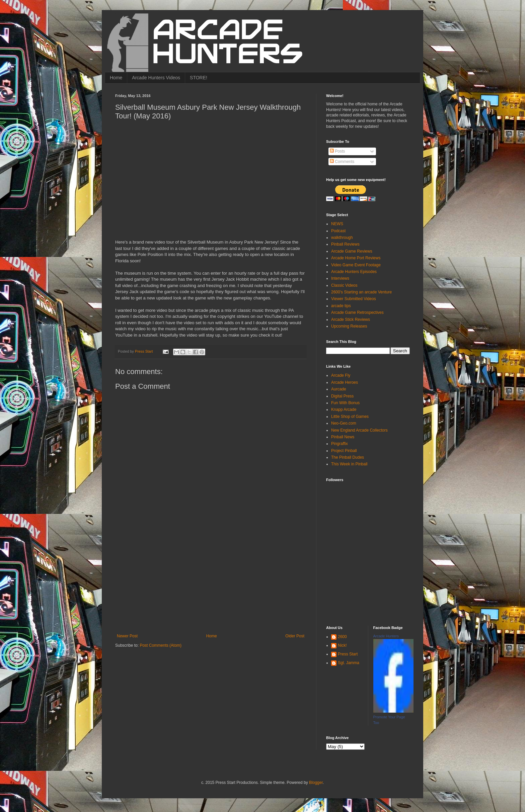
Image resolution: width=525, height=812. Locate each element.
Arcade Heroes (345, 382)
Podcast (338, 231)
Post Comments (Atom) (161, 645)
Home (116, 78)
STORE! (199, 78)
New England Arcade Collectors (359, 430)
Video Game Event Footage (356, 265)
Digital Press (342, 396)
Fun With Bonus (345, 403)
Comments (342, 162)
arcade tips (341, 306)
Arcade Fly (341, 375)
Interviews (340, 278)
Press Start (348, 654)
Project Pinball (344, 451)
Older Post (295, 636)
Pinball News (343, 437)
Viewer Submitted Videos (354, 299)
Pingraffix (340, 444)
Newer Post (127, 636)
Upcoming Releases (349, 326)
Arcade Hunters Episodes (354, 272)
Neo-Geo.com (344, 423)
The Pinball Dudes (348, 457)
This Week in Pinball (349, 464)
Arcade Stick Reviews (351, 320)
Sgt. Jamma (349, 663)
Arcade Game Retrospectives (357, 312)
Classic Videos (344, 285)
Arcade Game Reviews (352, 251)
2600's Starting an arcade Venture (361, 292)
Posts (337, 151)
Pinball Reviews (345, 244)
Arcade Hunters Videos (156, 78)
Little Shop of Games (350, 417)
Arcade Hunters (386, 636)
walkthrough (342, 238)
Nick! (342, 645)
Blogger (316, 783)
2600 (342, 637)
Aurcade (339, 389)
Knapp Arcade (344, 410)
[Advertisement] (211, 583)
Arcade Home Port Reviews (356, 258)
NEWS (337, 224)
